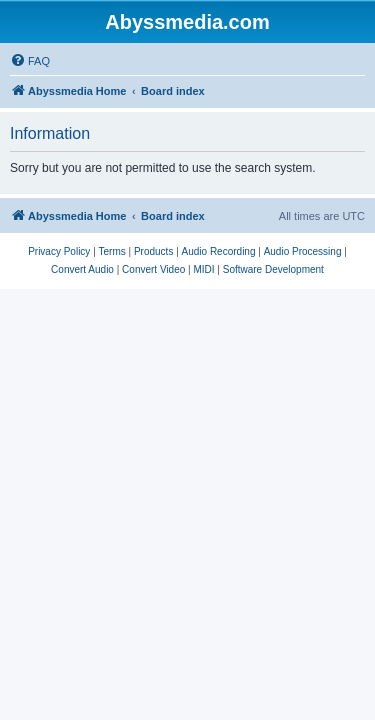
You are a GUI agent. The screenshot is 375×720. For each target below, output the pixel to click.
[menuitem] (30, 61)
